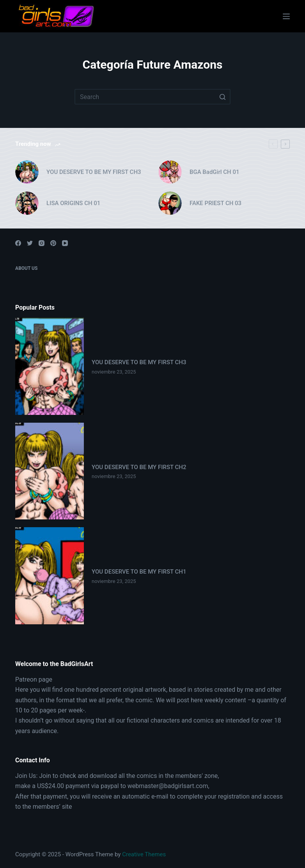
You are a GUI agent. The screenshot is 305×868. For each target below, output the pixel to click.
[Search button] (223, 97)
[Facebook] (18, 243)
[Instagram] (42, 243)
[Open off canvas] (286, 16)
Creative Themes (144, 854)
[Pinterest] (53, 243)
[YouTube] (65, 243)
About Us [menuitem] (26, 268)
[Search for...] (152, 97)
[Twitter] (30, 243)
